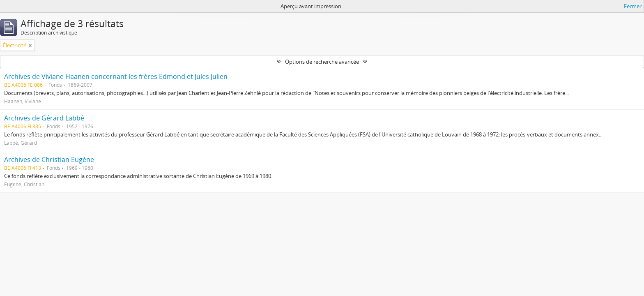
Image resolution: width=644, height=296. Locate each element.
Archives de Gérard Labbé (44, 118)
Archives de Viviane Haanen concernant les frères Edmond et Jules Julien (116, 76)
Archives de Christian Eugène (49, 160)
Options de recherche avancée (322, 62)
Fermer (633, 6)
